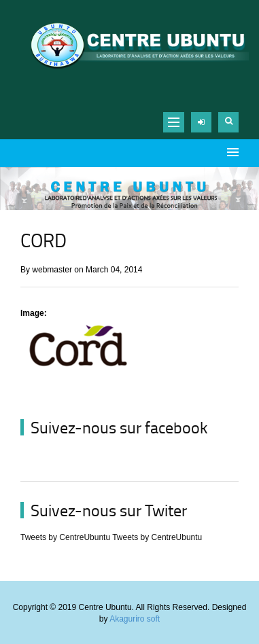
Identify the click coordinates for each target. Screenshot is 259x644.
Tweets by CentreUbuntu (65, 537)
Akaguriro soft (135, 619)
